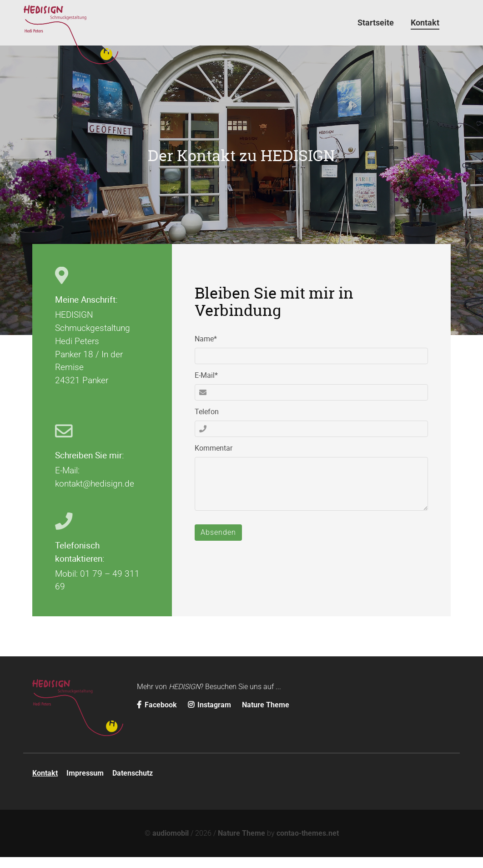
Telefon (207, 422)
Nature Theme (266, 716)
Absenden (218, 543)
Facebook (158, 716)
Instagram (210, 716)
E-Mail (211, 386)
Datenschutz (133, 784)
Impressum (85, 784)
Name (211, 349)
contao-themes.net (308, 844)
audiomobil (171, 844)
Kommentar (214, 459)
